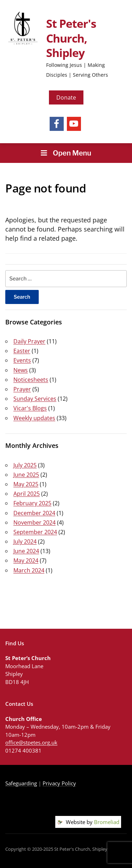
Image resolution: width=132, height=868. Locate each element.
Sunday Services (35, 399)
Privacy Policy (59, 783)
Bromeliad (107, 822)
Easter (22, 351)
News (21, 370)
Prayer (22, 389)
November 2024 (34, 522)
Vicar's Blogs (30, 408)
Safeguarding (21, 783)
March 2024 (29, 570)
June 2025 (26, 475)
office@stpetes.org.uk (31, 742)
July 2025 (25, 465)
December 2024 (34, 513)
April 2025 (27, 494)
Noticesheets (31, 380)
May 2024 (26, 560)
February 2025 (32, 503)
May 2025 (26, 484)
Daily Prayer (29, 341)
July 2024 (25, 541)
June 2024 (26, 551)
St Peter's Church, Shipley (71, 38)
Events (22, 360)
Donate (66, 97)
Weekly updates (34, 418)
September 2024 (35, 532)
